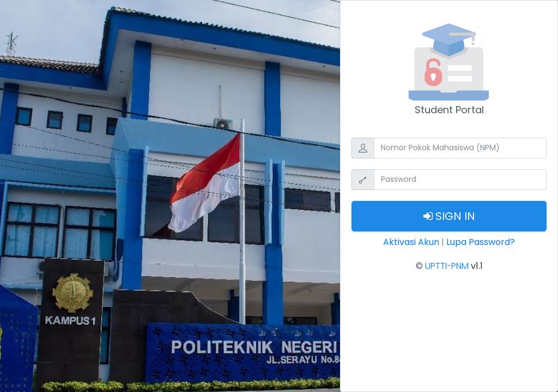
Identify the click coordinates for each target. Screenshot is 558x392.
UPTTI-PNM (447, 266)
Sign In (449, 216)
